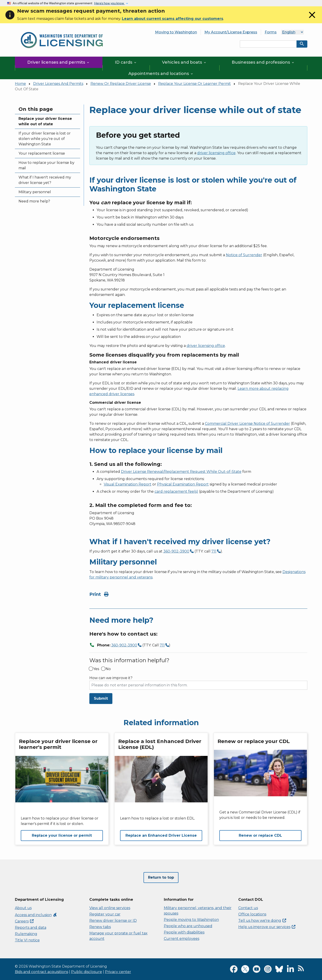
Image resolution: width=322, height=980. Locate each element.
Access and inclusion (36, 915)
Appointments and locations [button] (161, 74)
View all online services (110, 908)
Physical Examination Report (183, 484)
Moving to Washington (176, 32)
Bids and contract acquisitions (42, 972)
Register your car (105, 914)
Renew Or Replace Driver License (121, 84)
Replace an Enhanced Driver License (161, 835)
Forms (271, 32)
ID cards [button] (126, 62)
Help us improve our (267, 927)
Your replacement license (42, 153)
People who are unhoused (188, 926)
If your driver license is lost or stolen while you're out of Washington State (45, 139)
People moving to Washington (191, 920)
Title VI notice (27, 940)
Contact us (248, 908)
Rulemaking (26, 934)
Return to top (161, 877)
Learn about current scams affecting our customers (173, 19)
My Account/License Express (231, 32)
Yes (96, 669)
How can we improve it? (111, 678)
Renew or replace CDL (260, 835)
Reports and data (31, 928)
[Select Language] (292, 32)
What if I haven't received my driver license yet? (45, 180)
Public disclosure (87, 972)
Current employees (182, 939)
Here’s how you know (109, 3)
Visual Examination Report (128, 484)
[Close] (312, 19)
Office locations (252, 914)
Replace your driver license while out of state (45, 121)
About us (23, 908)
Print (99, 594)
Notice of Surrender (244, 255)
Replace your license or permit (62, 835)
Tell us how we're (262, 921)
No (108, 669)
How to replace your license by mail (46, 165)
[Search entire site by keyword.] (268, 44)
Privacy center (118, 972)
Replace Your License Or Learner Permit (195, 84)
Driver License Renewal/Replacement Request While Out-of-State (181, 472)
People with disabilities (184, 932)
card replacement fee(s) (176, 491)
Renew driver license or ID (113, 921)
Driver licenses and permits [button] (59, 62)
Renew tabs (100, 927)
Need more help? (34, 201)
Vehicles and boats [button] (184, 62)
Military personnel (35, 192)
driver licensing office (216, 153)
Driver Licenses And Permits (58, 84)
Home (20, 84)
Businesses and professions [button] (263, 62)
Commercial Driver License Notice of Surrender (247, 424)
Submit (101, 698)
